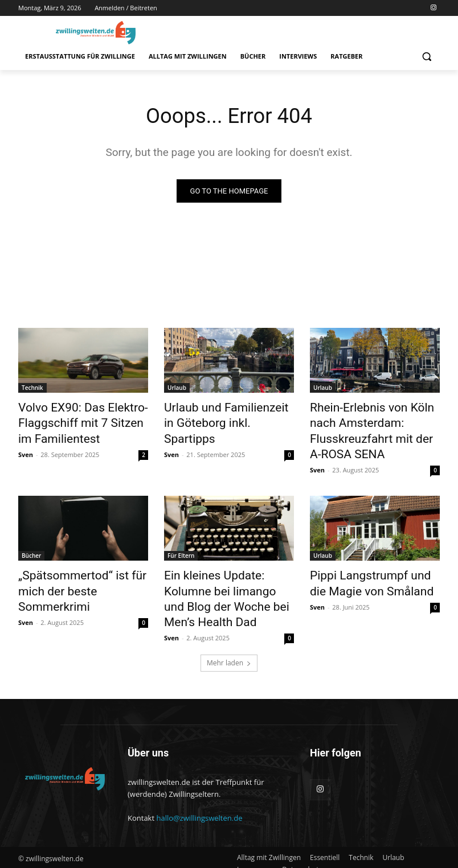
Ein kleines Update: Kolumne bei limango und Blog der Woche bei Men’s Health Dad (225, 564)
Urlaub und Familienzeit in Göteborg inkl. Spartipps (220, 414)
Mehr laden (229, 616)
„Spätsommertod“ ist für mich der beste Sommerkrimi (82, 558)
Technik (32, 389)
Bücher (31, 533)
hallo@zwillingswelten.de (199, 771)
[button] (426, 57)
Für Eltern (181, 533)
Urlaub (177, 389)
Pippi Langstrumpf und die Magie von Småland (367, 558)
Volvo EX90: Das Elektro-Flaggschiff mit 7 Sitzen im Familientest (75, 420)
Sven (26, 447)
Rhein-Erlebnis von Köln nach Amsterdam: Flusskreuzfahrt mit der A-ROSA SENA (372, 420)
